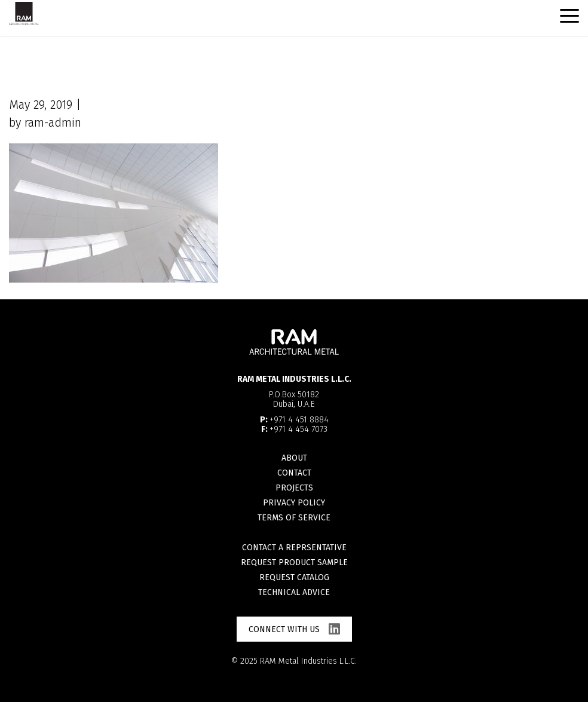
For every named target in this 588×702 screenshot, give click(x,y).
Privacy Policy (294, 503)
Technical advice (294, 592)
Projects (294, 488)
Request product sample (294, 562)
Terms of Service (294, 518)
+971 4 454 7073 (298, 429)
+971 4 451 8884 (299, 420)
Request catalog (294, 577)
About (294, 458)
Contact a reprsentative (294, 548)
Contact (294, 473)
